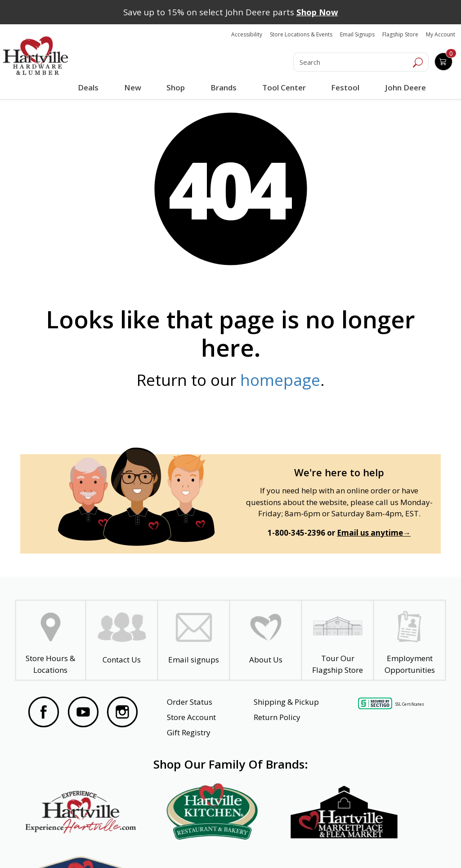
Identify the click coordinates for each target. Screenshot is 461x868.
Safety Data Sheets (203, 845)
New (132, 87)
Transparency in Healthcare (293, 845)
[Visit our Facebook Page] (44, 712)
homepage (280, 380)
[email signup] (194, 640)
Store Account (191, 717)
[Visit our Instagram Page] (122, 712)
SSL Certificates (410, 704)
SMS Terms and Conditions (393, 845)
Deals (89, 89)
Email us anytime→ (374, 533)
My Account (441, 34)
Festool (345, 87)
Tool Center (283, 87)
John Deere (405, 87)
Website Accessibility (60, 845)
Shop (177, 89)
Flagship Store (400, 34)
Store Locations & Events (301, 34)
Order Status (190, 702)
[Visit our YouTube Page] (83, 712)
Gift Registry (189, 732)
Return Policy (277, 717)
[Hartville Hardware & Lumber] (36, 56)
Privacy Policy (132, 845)
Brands (223, 87)
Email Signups (357, 34)
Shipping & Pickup (286, 702)
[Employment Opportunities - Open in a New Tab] (410, 640)
